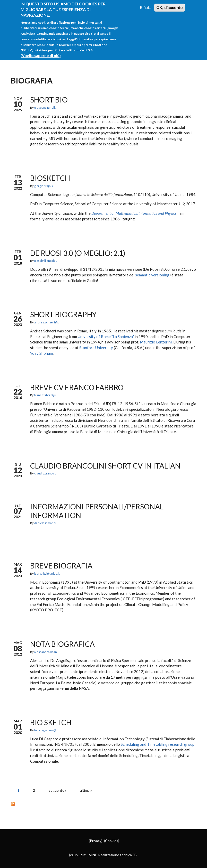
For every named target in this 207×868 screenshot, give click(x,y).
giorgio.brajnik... (44, 186)
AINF (93, 855)
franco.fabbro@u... (46, 395)
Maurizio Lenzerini (156, 342)
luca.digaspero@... (46, 730)
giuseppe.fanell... (45, 108)
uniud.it (80, 855)
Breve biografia (61, 566)
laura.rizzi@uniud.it (47, 573)
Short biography (63, 314)
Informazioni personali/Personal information (97, 511)
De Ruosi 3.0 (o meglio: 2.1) (78, 253)
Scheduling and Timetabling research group (158, 744)
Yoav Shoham (41, 353)
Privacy (96, 841)
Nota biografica (62, 644)
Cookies (112, 841)
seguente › (57, 790)
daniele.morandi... (46, 523)
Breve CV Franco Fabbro (77, 387)
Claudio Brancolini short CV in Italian (105, 466)
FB (135, 855)
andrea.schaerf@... (47, 322)
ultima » (86, 790)
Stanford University (96, 348)
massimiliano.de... (46, 261)
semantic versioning (152, 275)
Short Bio (49, 100)
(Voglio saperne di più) (41, 51)
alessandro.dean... (46, 652)
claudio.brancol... (45, 473)
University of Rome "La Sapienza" (106, 337)
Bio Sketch (51, 722)
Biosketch (50, 178)
